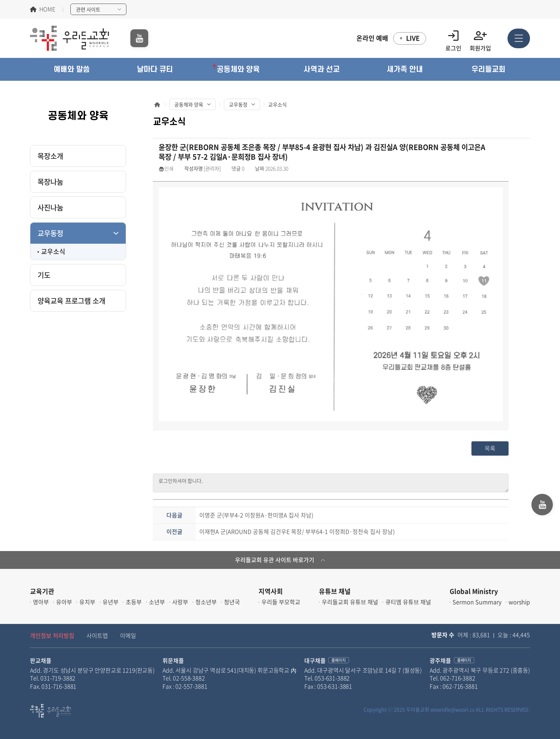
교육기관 (42, 591)
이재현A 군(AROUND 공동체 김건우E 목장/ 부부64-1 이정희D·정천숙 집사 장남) (297, 531)
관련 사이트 (88, 9)
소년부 (157, 602)
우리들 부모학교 (281, 602)
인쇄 (166, 168)
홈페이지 (338, 660)
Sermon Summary (477, 602)
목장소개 (50, 156)
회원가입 (480, 38)
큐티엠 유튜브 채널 (408, 602)
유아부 (64, 602)
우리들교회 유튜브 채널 (350, 602)
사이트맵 (97, 635)
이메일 (128, 635)
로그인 (453, 38)
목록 (490, 448)
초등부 (134, 602)
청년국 (232, 602)
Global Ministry (474, 591)
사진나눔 (50, 207)
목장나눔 (50, 182)
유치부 (87, 602)
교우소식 (53, 251)
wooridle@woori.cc (452, 709)
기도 (44, 275)
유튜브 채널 (335, 591)
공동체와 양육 (189, 104)
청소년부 (206, 602)
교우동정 (50, 233)
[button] (72, 70)
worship (519, 602)
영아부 (41, 602)
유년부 (111, 602)
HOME (47, 9)
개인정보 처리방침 (52, 635)
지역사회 (271, 591)
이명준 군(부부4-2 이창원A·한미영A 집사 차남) (256, 515)
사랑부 (180, 602)
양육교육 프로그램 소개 (71, 301)
